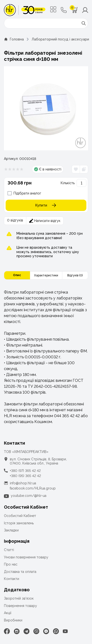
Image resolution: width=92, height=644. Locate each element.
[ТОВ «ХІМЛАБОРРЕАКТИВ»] (25, 10)
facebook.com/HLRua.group (33, 488)
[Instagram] (17, 631)
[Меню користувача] (85, 10)
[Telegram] (26, 631)
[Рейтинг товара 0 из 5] (14, 169)
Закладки (11, 530)
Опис (17, 275)
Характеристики (46, 275)
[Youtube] (65, 631)
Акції (8, 613)
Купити (46, 205)
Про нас (11, 564)
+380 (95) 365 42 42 (25, 476)
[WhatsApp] (56, 631)
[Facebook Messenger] (46, 631)
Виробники (13, 620)
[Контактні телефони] (64, 10)
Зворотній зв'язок (19, 598)
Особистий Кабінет (20, 516)
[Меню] (53, 9)
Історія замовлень (19, 523)
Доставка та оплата (20, 572)
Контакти (12, 579)
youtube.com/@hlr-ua (29, 496)
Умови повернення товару (26, 557)
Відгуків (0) (75, 275)
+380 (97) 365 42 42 (25, 471)
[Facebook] (7, 631)
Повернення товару (20, 606)
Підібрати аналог (27, 193)
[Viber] (36, 631)
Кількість (68, 183)
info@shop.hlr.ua (23, 483)
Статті (9, 550)
